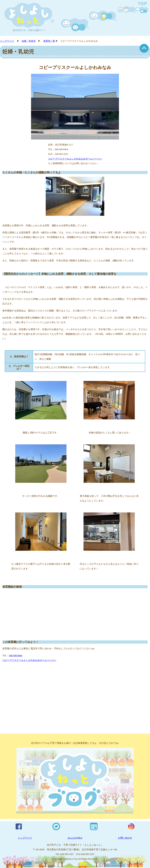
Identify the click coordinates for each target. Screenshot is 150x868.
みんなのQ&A (75, 838)
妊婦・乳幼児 (29, 41)
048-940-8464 (16, 656)
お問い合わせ (125, 838)
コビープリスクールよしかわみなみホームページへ (75, 159)
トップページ (7, 41)
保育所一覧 (49, 41)
